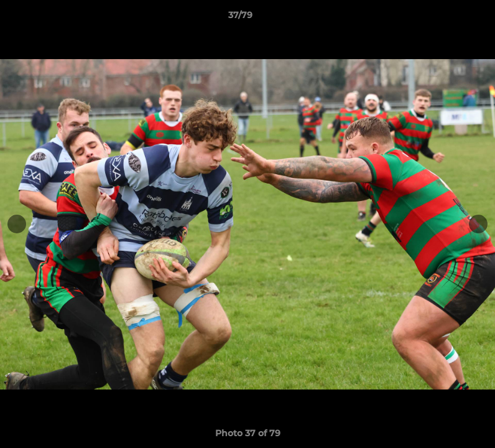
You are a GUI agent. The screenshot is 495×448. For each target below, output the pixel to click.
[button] (443, 18)
